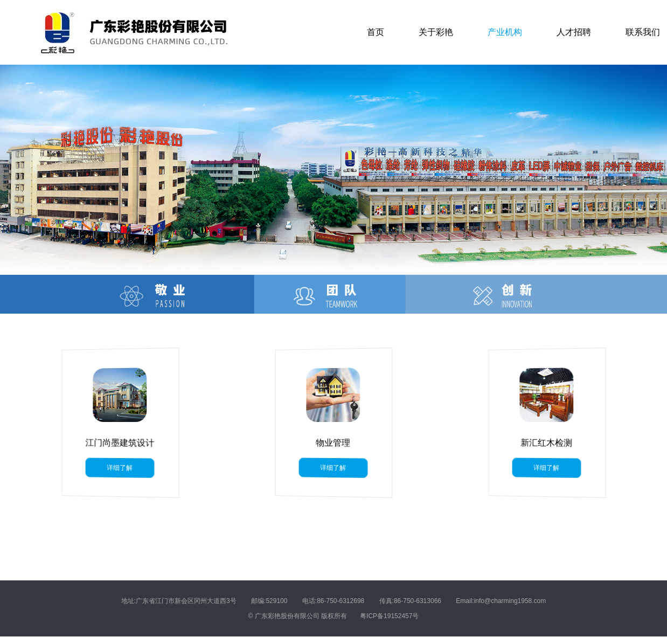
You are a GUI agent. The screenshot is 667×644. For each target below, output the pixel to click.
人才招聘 (574, 32)
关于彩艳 (436, 32)
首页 (376, 32)
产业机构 (505, 32)
